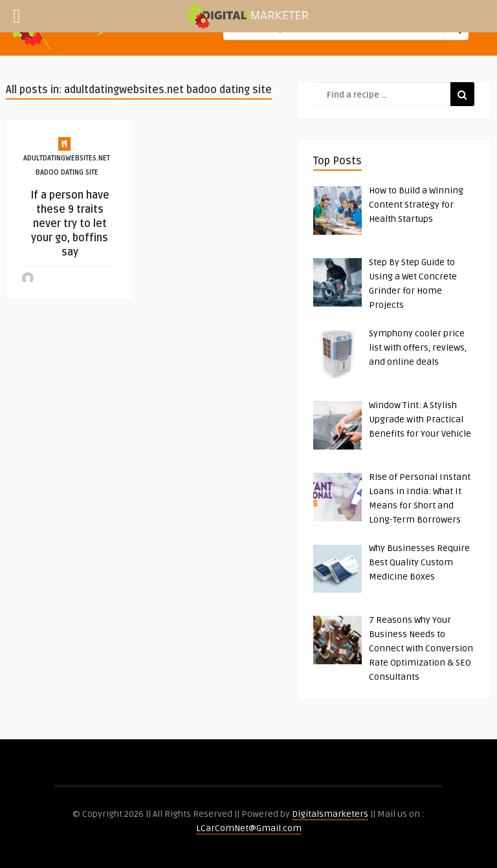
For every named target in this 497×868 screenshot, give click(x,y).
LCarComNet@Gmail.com (249, 828)
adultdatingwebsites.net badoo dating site (67, 165)
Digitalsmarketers (330, 814)
